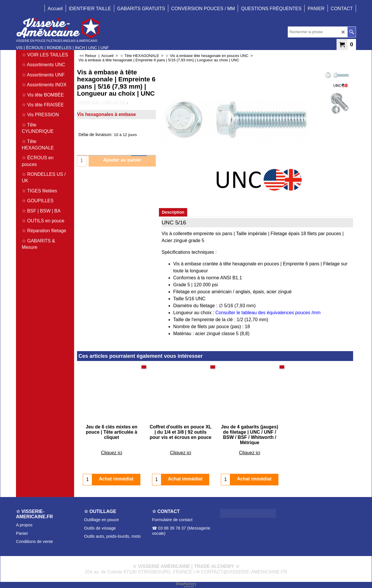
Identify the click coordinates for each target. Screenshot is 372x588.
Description (173, 212)
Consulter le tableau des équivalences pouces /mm (268, 313)
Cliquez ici (111, 447)
